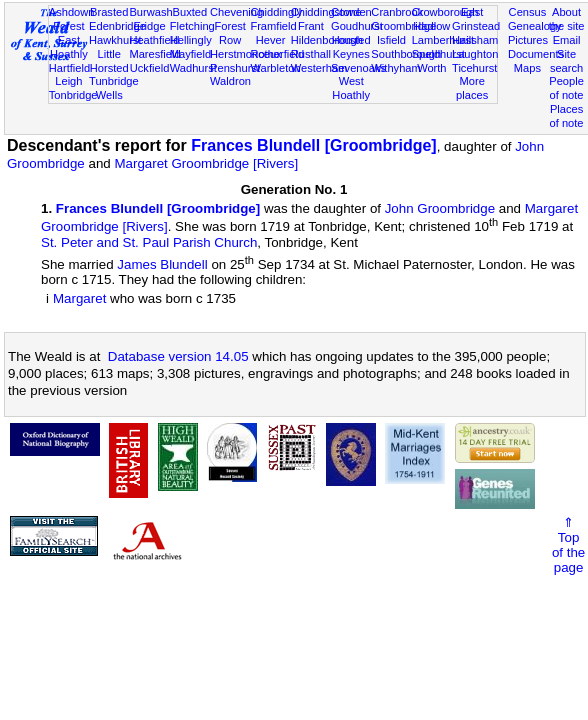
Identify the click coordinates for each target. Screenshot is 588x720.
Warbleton (275, 68)
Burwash (150, 12)
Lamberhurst (443, 40)
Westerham (319, 68)
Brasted (109, 12)
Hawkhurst (115, 40)
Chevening (236, 12)
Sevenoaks (358, 68)
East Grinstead (476, 19)
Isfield (391, 40)
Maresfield (154, 54)
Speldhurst (438, 54)
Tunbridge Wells (114, 88)
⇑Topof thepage (568, 545)
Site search (566, 61)
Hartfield (69, 68)
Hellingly (191, 40)
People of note (566, 88)
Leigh (68, 81)
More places (472, 88)
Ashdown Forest (72, 19)
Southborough (406, 54)
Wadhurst (193, 68)
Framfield (273, 26)
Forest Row (229, 33)
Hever (271, 40)
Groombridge (403, 26)
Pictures (528, 40)
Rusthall (311, 54)
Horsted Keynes (351, 47)
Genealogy (535, 26)
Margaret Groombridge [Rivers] (206, 163)
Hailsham (475, 40)
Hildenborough (327, 40)
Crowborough (445, 12)
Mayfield (190, 54)
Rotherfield (277, 54)
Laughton (475, 54)
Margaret (79, 298)
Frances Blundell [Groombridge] (313, 145)
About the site (567, 19)
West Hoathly (351, 88)
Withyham (395, 68)
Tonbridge (73, 95)
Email (567, 40)
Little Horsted (109, 61)
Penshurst (235, 68)
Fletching (192, 26)
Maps (527, 68)
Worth (431, 68)
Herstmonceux (246, 54)
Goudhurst (357, 26)
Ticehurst (474, 68)
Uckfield (150, 68)
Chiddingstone (326, 12)
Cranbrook (397, 12)
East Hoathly (69, 47)
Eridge (149, 26)
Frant (311, 26)
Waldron (230, 81)
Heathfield (154, 40)
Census (528, 12)
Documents (536, 54)
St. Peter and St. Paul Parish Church (149, 242)
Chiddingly (276, 12)
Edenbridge (117, 26)
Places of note (567, 116)
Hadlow (431, 26)
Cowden (351, 12)
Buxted (190, 12)
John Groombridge (440, 208)
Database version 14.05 (178, 356)
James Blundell (162, 264)
